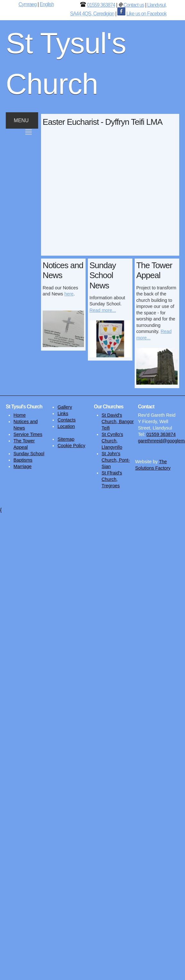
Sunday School (29, 454)
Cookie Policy (71, 446)
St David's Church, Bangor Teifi (118, 422)
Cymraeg (28, 4)
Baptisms (23, 460)
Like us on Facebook (146, 14)
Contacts (66, 420)
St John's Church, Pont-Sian (116, 460)
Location (66, 426)
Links (63, 413)
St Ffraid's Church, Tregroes (112, 479)
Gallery (65, 407)
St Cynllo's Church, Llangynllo (112, 441)
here (69, 294)
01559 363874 (101, 5)
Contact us (134, 5)
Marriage (22, 466)
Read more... (103, 310)
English (47, 4)
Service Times (28, 434)
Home (20, 415)
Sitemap (66, 439)
